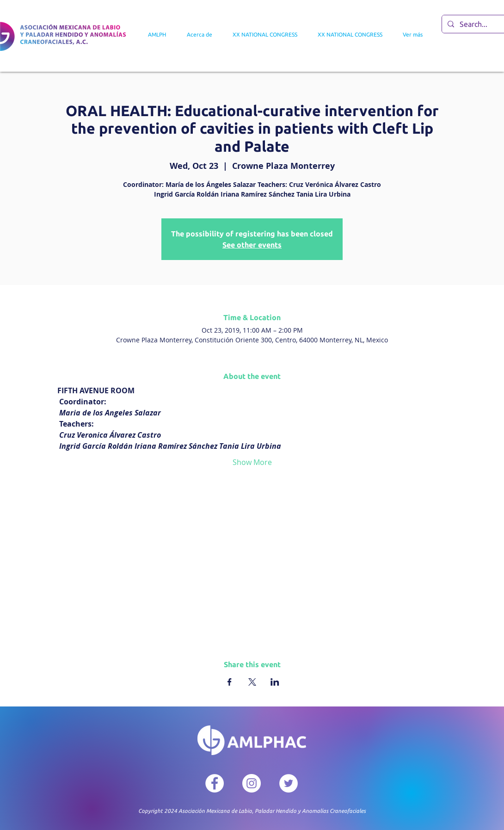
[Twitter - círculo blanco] (289, 783)
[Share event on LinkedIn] (275, 682)
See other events (252, 245)
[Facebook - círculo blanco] (215, 783)
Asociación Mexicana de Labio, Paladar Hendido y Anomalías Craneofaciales (272, 811)
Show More (252, 462)
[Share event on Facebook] (230, 682)
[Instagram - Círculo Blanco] (252, 783)
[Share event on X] (252, 682)
